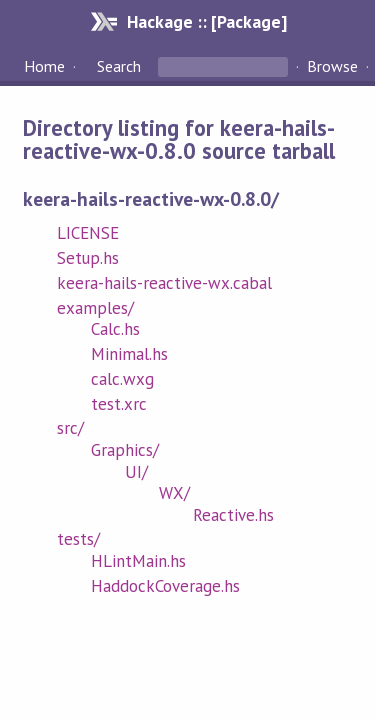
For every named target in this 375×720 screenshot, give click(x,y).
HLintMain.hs (138, 561)
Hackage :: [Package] (207, 21)
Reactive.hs (233, 515)
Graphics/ (125, 450)
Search (119, 66)
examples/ (95, 308)
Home (44, 66)
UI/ (136, 472)
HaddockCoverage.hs (165, 586)
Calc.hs (115, 329)
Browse (332, 66)
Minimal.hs (129, 354)
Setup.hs (88, 258)
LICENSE (88, 233)
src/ (70, 428)
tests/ (78, 539)
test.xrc (119, 404)
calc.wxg (122, 379)
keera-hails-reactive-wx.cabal (165, 283)
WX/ (174, 493)
